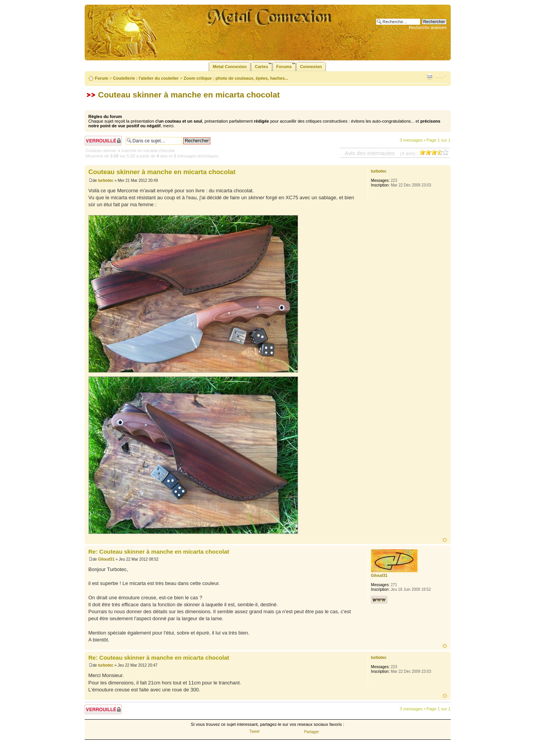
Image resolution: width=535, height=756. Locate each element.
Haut (445, 540)
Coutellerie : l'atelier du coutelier (146, 78)
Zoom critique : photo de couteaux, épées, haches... (236, 78)
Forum (102, 78)
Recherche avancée (428, 27)
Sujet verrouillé (103, 141)
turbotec (106, 180)
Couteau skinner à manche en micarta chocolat (189, 95)
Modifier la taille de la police (441, 77)
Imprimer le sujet (429, 77)
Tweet (255, 731)
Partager (312, 732)
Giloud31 (106, 559)
